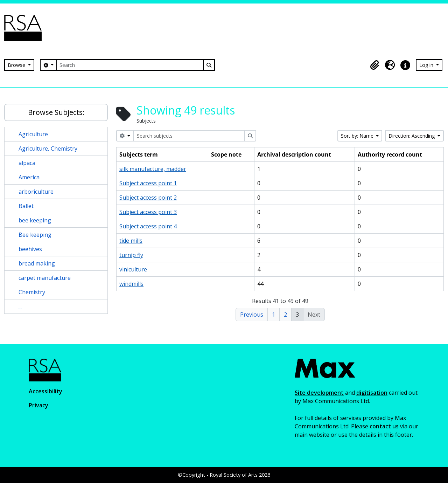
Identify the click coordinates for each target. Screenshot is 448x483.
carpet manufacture (45, 278)
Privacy (38, 405)
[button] (374, 65)
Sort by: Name (358, 136)
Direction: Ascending (412, 136)
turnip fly (131, 255)
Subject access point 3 (148, 212)
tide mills (131, 241)
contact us (384, 426)
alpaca (27, 163)
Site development (319, 393)
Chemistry (32, 292)
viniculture (133, 269)
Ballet (26, 206)
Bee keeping (35, 235)
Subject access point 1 (148, 183)
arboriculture (36, 192)
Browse (17, 65)
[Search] (130, 65)
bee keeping (35, 220)
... (20, 306)
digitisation (372, 393)
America (29, 177)
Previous (252, 315)
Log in (427, 65)
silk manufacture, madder (153, 169)
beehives (30, 249)
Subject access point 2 (148, 198)
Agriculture (33, 134)
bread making (37, 263)
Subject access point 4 (148, 226)
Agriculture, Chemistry (48, 149)
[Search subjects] (189, 136)
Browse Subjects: (56, 112)
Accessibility (45, 391)
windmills (131, 284)
